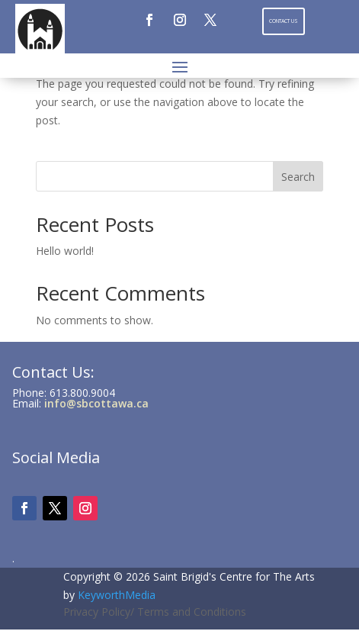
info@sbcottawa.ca (96, 403)
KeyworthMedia (117, 595)
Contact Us (284, 21)
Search (298, 177)
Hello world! (65, 251)
